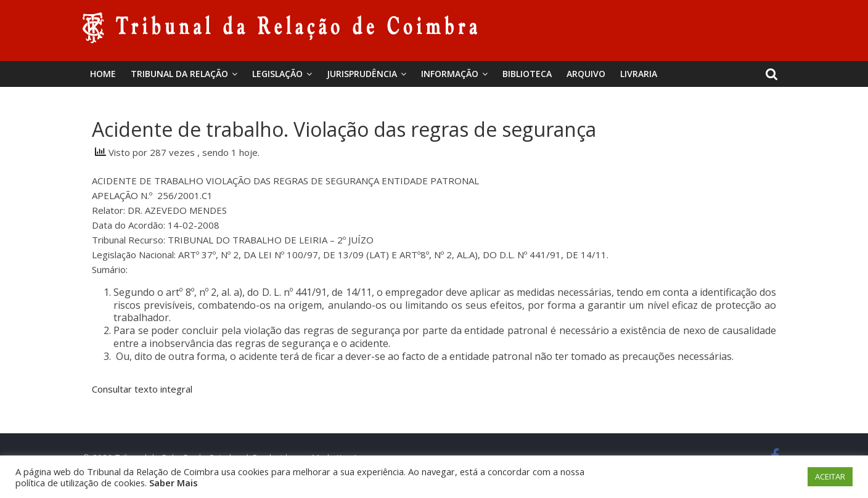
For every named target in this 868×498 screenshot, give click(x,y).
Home (103, 74)
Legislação (277, 74)
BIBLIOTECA (527, 74)
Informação (450, 74)
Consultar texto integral (143, 389)
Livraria (639, 74)
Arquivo (586, 74)
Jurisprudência (362, 74)
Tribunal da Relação (179, 74)
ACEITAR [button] (830, 476)
